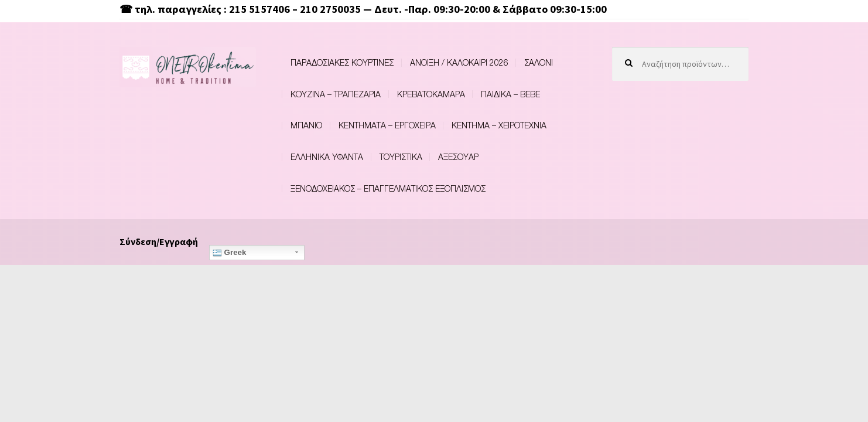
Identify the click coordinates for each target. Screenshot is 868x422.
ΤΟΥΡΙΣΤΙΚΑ (401, 157)
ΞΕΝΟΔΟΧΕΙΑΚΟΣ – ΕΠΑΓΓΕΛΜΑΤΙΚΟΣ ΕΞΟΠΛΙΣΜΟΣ (388, 188)
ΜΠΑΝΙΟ (306, 125)
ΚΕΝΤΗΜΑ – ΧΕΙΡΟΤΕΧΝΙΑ (499, 125)
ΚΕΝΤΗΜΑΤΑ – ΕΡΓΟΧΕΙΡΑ (387, 125)
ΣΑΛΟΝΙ (539, 62)
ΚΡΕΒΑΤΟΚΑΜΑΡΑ (431, 94)
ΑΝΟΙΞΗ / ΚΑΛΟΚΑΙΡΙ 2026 (459, 62)
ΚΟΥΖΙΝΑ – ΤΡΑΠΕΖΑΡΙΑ (336, 94)
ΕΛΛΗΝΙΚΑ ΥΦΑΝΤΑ (327, 157)
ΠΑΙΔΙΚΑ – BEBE (510, 94)
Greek (230, 253)
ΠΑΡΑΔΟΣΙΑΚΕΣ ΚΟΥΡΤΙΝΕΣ (342, 62)
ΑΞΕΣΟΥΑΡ (458, 157)
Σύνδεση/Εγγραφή (159, 241)
